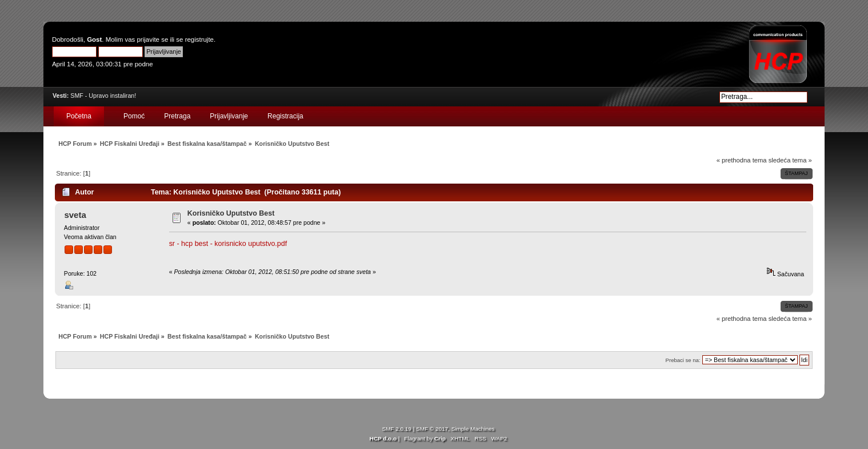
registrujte (199, 39)
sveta (75, 215)
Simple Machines (473, 429)
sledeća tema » (790, 160)
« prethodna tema (742, 160)
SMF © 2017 (432, 429)
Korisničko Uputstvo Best (231, 213)
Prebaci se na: (683, 360)
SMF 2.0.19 (397, 429)
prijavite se (152, 39)
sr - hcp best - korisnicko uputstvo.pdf (228, 244)
